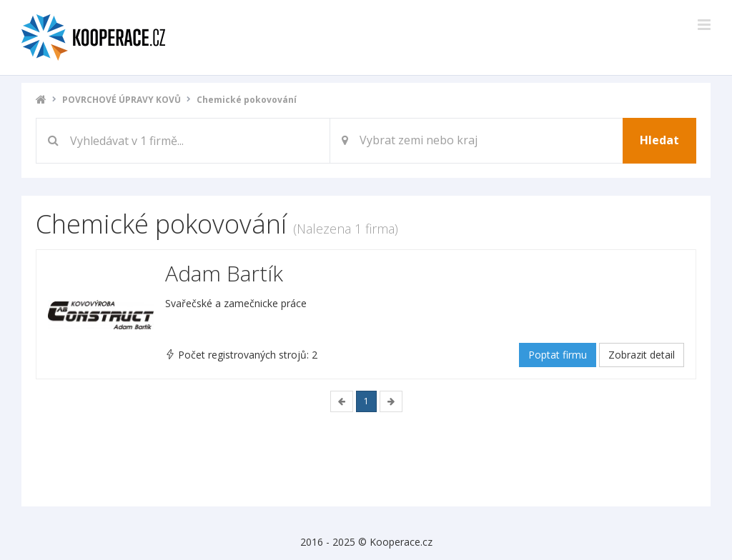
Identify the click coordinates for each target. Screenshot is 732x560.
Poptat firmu (558, 355)
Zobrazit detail (642, 355)
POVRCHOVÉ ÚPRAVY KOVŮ (122, 100)
